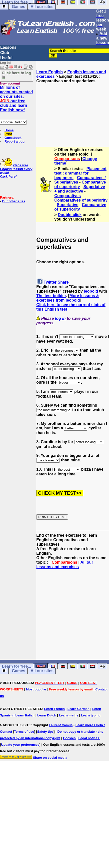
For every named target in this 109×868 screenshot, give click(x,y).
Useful (6, 58)
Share (63, 282)
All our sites (42, 7)
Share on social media (50, 758)
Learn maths (69, 715)
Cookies (69, 738)
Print (8, 134)
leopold (91, 291)
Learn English (49, 72)
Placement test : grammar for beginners (80, 173)
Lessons (8, 47)
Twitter (50, 282)
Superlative (67, 205)
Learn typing (91, 715)
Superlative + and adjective (80, 189)
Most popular (36, 689)
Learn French (54, 709)
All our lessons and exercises (65, 565)
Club (5, 53)
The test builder (51, 296)
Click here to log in (16, 75)
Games (18, 7)
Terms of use (24, 732)
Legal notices (89, 738)
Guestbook (13, 138)
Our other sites (13, 201)
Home (9, 130)
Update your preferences (20, 745)
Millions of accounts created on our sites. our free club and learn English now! (16, 99)
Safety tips (45, 732)
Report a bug (14, 141)
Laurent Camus (61, 725)
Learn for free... (16, 666)
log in (60, 318)
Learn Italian (25, 715)
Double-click (70, 215)
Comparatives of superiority (81, 200)
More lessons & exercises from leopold (68, 298)
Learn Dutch (47, 715)
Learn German (78, 709)
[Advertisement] (73, 108)
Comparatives (67, 196)
